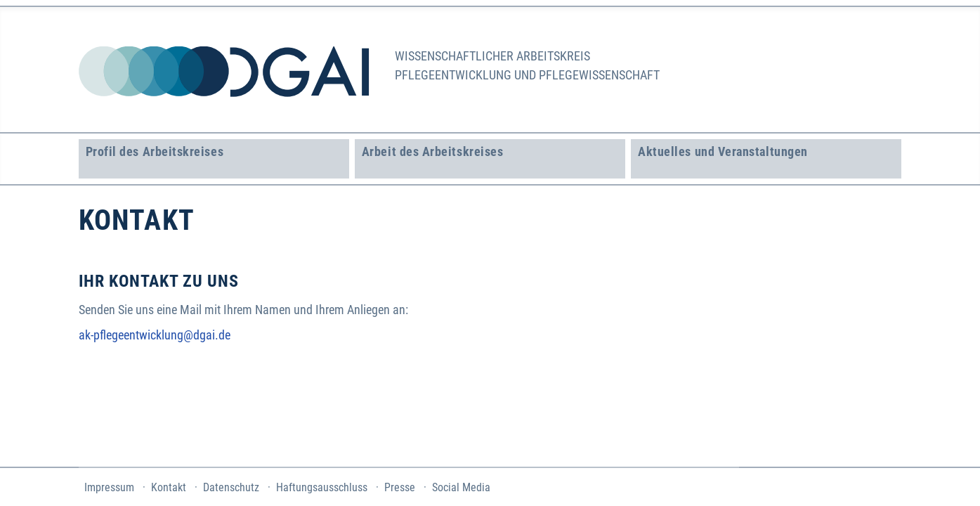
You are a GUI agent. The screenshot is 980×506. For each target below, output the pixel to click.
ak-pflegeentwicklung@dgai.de (155, 335)
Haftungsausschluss (322, 487)
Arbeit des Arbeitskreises (433, 151)
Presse (400, 487)
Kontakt (169, 487)
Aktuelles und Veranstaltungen (723, 151)
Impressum (109, 487)
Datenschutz (231, 487)
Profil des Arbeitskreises (155, 151)
